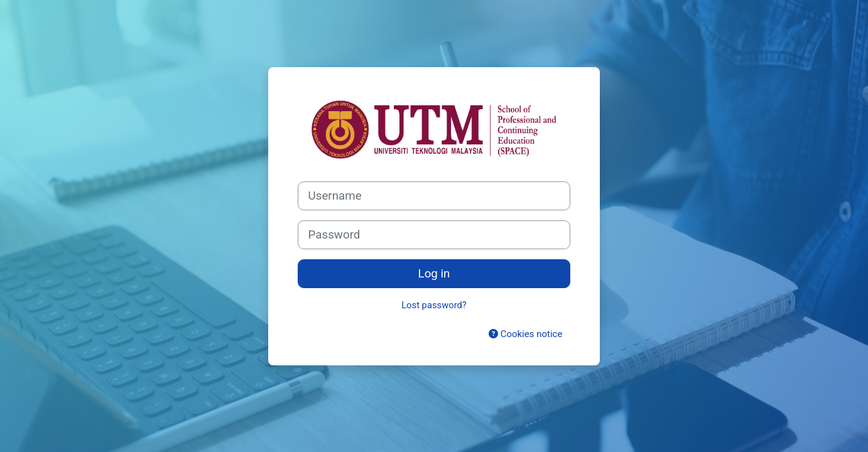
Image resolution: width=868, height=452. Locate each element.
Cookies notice (525, 334)
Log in (434, 274)
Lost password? (434, 305)
